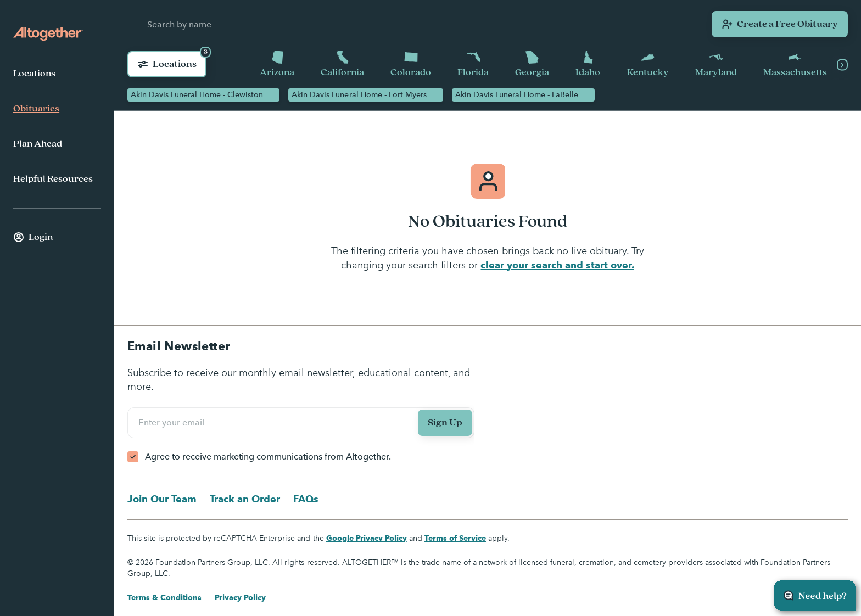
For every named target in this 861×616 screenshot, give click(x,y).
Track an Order (245, 499)
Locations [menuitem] (34, 74)
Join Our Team (162, 499)
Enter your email (173, 422)
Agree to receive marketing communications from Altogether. (268, 457)
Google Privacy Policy (367, 538)
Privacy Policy (240, 597)
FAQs (306, 499)
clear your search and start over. (557, 265)
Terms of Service (455, 538)
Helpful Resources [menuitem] (53, 179)
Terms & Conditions (164, 597)
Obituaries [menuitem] (36, 109)
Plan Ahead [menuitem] (38, 144)
